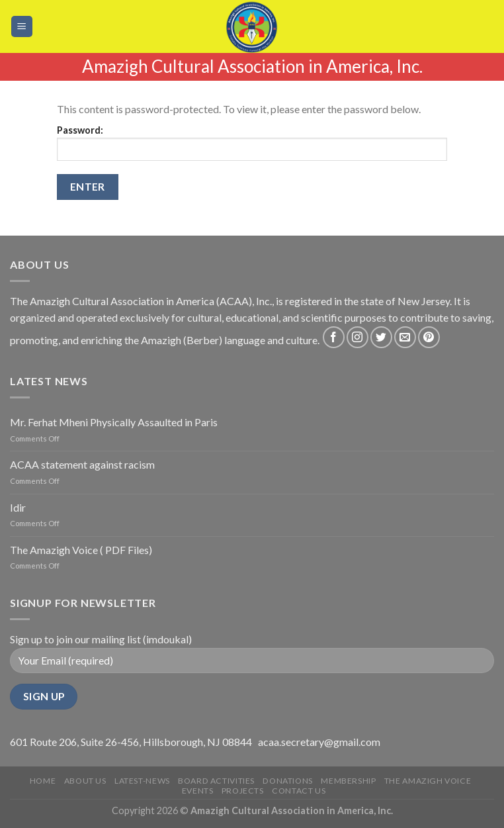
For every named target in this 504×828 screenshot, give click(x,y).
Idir (18, 507)
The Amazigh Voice (428, 781)
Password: (252, 143)
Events (198, 791)
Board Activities (216, 781)
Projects (243, 791)
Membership (348, 781)
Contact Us (299, 791)
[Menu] (22, 27)
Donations (288, 781)
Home (43, 781)
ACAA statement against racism (82, 464)
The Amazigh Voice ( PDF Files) (81, 550)
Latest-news (142, 781)
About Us (85, 781)
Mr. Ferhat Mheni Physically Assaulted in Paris (114, 422)
